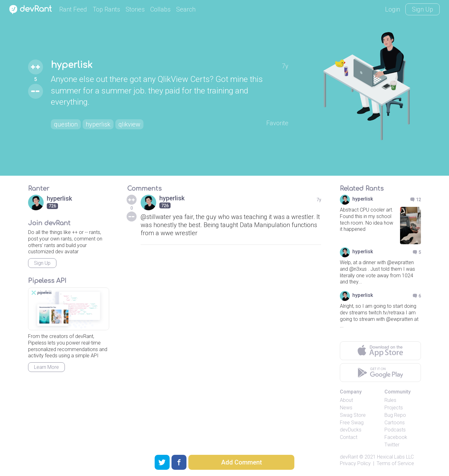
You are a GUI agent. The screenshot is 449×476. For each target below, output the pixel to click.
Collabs (160, 9)
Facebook (396, 437)
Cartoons (395, 423)
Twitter (392, 445)
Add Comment (241, 462)
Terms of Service (395, 463)
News (346, 408)
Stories (135, 9)
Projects (394, 408)
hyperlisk (72, 65)
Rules (390, 400)
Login (393, 9)
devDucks (351, 430)
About (346, 400)
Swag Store (353, 415)
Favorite (277, 123)
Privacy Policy (355, 463)
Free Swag (352, 423)
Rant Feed (73, 9)
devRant (349, 457)
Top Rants (106, 9)
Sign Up (422, 9)
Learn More (46, 367)
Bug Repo (395, 415)
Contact (349, 437)
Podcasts (395, 430)
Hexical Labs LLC (395, 457)
